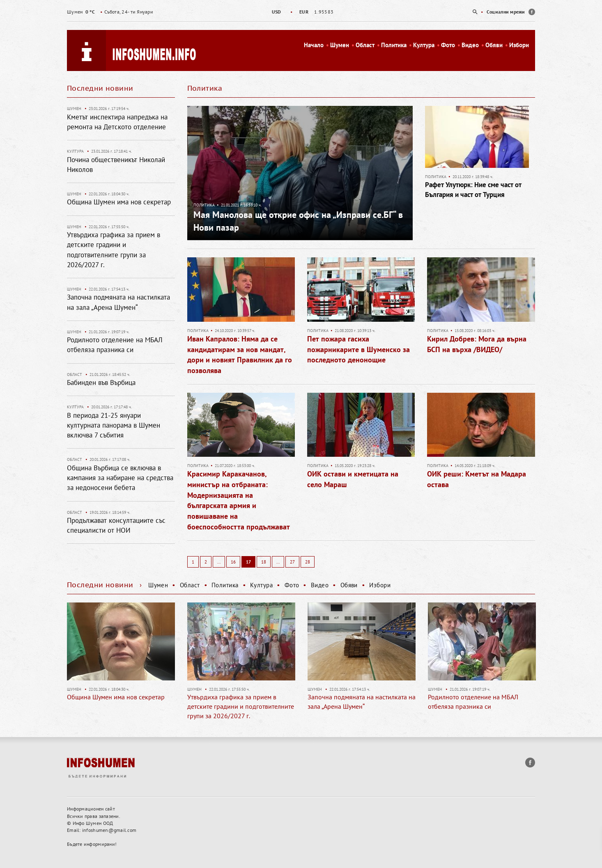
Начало (314, 45)
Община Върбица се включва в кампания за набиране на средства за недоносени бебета (120, 478)
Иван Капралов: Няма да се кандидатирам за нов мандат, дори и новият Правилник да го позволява (240, 355)
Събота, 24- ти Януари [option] (110, 12)
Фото (448, 45)
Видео (470, 45)
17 (248, 562)
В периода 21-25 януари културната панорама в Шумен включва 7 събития (114, 425)
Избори (519, 45)
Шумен (340, 45)
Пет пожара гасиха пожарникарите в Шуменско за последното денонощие (358, 349)
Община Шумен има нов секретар (119, 202)
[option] (301, 12)
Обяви (494, 45)
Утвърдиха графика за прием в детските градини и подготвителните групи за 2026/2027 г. (241, 706)
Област (365, 45)
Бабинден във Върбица (101, 382)
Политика (394, 45)
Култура (424, 45)
